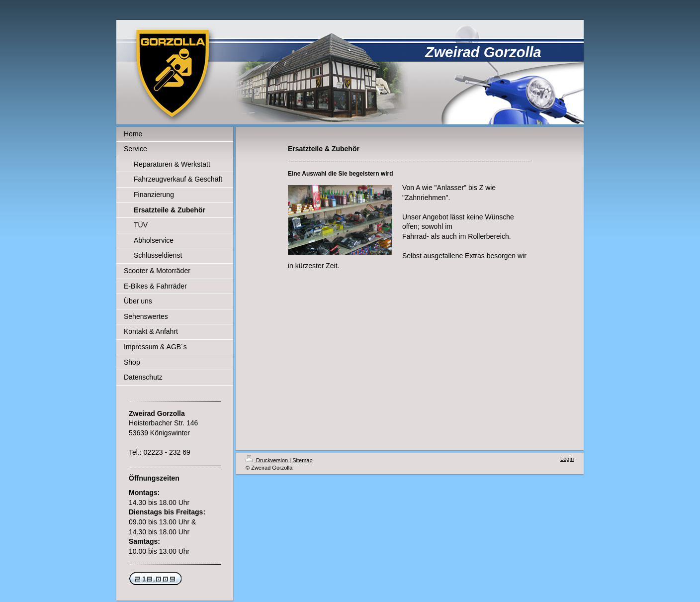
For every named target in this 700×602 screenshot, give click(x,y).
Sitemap (302, 460)
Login (567, 459)
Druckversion (267, 460)
